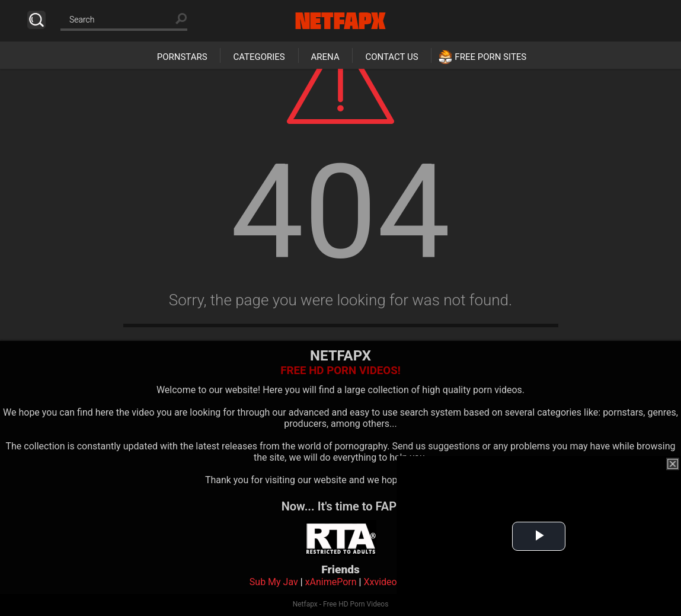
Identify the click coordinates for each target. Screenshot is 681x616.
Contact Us (391, 57)
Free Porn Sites (490, 57)
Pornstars (182, 57)
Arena (325, 57)
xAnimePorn (331, 582)
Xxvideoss (385, 582)
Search (36, 20)
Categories (259, 57)
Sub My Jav (274, 582)
